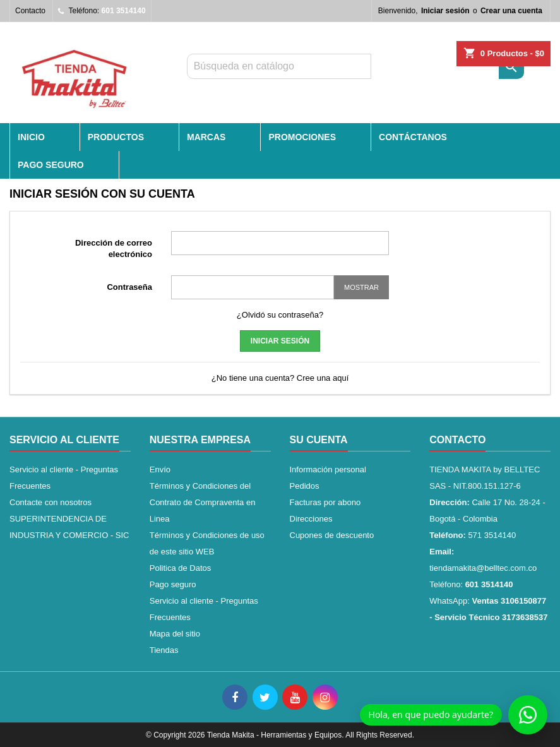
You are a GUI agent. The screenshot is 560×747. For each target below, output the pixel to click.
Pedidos (305, 486)
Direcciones (311, 519)
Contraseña (129, 287)
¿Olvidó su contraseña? (280, 315)
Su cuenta (319, 440)
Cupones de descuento (332, 535)
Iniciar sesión (445, 11)
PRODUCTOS (116, 137)
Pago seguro (51, 165)
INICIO (31, 137)
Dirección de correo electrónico (114, 248)
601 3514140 (124, 11)
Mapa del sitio (175, 634)
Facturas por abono (325, 502)
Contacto (30, 11)
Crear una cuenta (511, 11)
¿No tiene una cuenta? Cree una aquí (280, 378)
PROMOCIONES (302, 137)
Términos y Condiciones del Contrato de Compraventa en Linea (203, 502)
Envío (160, 469)
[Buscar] (279, 66)
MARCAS (206, 137)
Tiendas (164, 650)
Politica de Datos (181, 568)
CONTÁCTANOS (413, 137)
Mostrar (361, 287)
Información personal (328, 469)
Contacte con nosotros (51, 502)
